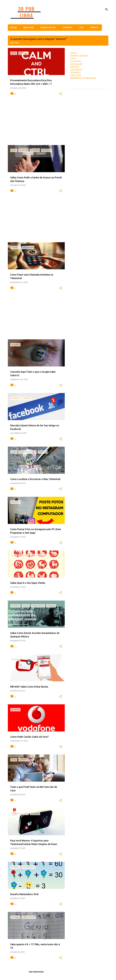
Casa (81, 27)
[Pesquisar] (107, 9)
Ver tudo (15, 43)
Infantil (94, 27)
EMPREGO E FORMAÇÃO (83, 78)
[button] (61, 94)
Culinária (67, 27)
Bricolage (29, 27)
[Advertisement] (35, 122)
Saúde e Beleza (48, 27)
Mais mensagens (36, 972)
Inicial (14, 27)
